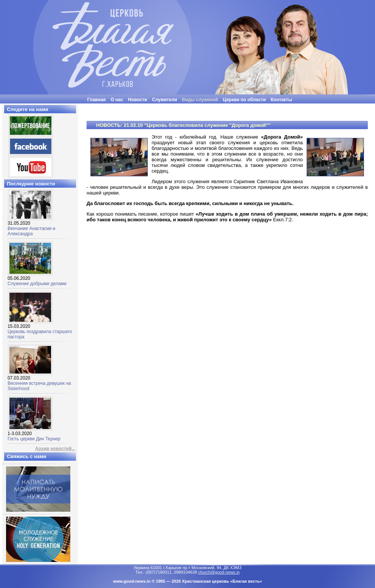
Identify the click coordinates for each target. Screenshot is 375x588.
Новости (138, 100)
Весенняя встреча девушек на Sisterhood (39, 381)
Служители (164, 100)
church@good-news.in (219, 572)
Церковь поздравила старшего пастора (40, 329)
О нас (117, 100)
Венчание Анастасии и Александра (31, 226)
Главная (97, 100)
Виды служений (200, 100)
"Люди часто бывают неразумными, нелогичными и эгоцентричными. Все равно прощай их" (207, 106)
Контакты (281, 100)
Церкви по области (245, 100)
